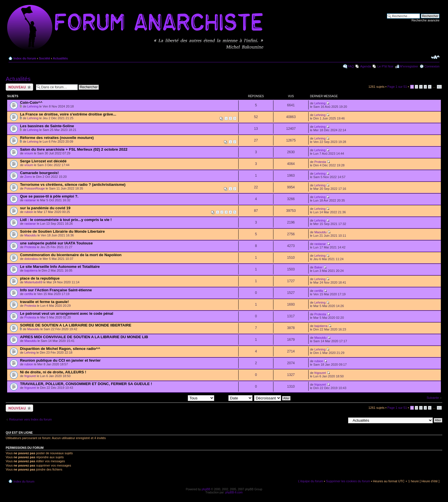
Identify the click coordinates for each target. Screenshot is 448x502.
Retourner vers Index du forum (30, 419)
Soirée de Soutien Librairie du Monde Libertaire (62, 231)
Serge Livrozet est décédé (43, 161)
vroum (29, 153)
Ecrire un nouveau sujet (19, 87)
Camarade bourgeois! (39, 173)
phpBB (206, 489)
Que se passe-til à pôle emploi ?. (49, 196)
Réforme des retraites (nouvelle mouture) (57, 138)
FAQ (351, 66)
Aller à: (341, 420)
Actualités (60, 58)
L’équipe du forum (310, 481)
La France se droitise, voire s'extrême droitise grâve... (68, 114)
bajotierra (31, 270)
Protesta (320, 162)
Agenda (366, 66)
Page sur (397, 87)
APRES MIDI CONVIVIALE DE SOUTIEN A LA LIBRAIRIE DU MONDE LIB (84, 337)
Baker (318, 267)
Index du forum (25, 58)
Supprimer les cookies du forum (348, 481)
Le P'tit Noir (386, 66)
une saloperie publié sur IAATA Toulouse (56, 243)
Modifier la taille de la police (435, 57)
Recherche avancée (425, 20)
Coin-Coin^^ (31, 102)
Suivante (433, 398)
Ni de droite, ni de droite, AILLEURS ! (53, 372)
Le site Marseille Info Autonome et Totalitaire (60, 267)
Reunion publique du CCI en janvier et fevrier (60, 360)
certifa (29, 294)
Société (44, 58)
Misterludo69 (33, 282)
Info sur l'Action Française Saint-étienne (56, 290)
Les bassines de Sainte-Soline (47, 126)
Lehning (33, 106)
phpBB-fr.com (234, 492)
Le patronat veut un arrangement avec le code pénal (67, 313)
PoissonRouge (35, 188)
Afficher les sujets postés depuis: (178, 398)
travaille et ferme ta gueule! (44, 302)
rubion (29, 212)
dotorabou (31, 259)
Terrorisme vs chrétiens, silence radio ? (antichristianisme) (73, 185)
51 (439, 87)
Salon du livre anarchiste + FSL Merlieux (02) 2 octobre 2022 (74, 149)
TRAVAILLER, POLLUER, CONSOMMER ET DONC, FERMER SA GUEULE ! (86, 384)
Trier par (234, 398)
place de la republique (40, 278)
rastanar (30, 200)
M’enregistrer (409, 66)
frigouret (30, 376)
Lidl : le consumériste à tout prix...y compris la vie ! (66, 220)
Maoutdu (30, 235)
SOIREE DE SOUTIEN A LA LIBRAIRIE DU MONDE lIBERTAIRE (76, 325)
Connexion (432, 66)
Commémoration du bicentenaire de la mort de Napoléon (71, 255)
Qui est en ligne (19, 433)
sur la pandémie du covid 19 (45, 208)
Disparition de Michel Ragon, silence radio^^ (60, 349)
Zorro (28, 177)
